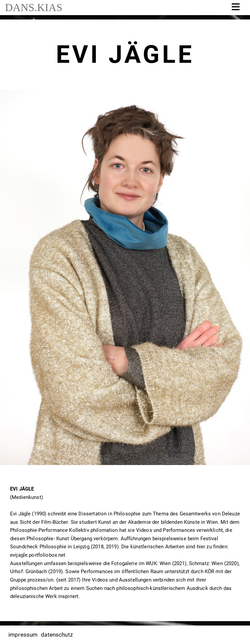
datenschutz (57, 635)
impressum (23, 635)
